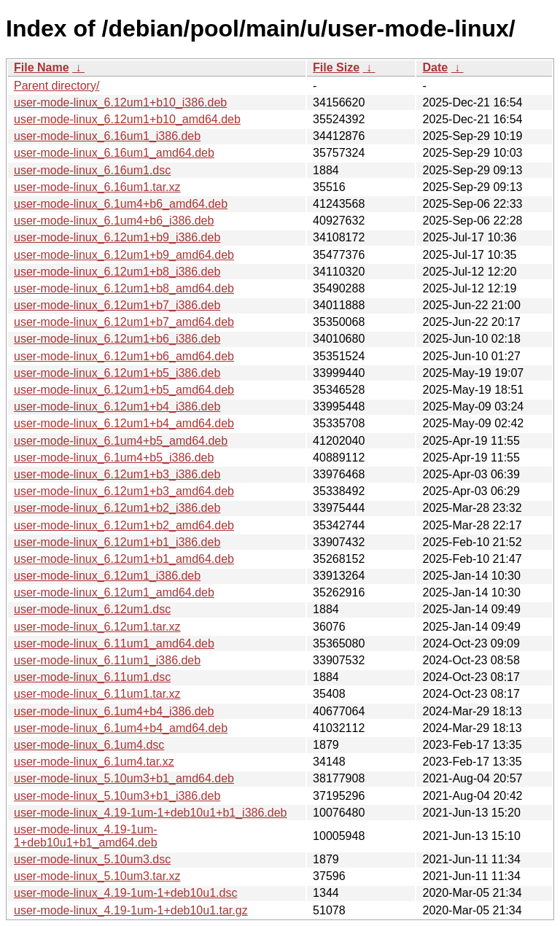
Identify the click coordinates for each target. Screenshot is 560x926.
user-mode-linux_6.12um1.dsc (92, 609)
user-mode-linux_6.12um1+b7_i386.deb (117, 305)
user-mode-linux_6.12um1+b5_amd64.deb (124, 390)
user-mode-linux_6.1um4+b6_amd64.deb (121, 204)
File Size (336, 67)
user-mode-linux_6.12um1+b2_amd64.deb (124, 525)
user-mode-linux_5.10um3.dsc (92, 859)
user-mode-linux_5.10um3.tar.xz (97, 876)
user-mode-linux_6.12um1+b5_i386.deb (117, 373)
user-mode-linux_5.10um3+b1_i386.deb (117, 796)
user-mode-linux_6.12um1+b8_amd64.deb (124, 288)
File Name (42, 67)
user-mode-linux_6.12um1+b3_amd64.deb (124, 491)
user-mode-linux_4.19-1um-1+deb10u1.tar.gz (131, 910)
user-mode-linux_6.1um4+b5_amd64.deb (121, 441)
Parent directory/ (57, 86)
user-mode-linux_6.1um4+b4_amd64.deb (121, 728)
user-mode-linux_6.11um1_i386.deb (107, 660)
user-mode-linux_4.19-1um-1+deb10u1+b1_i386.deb (151, 813)
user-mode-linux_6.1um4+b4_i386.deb (114, 711)
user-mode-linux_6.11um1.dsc (92, 677)
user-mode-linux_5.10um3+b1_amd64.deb (124, 778)
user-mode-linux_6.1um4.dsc (89, 745)
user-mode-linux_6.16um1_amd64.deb (114, 153)
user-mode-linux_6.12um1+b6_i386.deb (117, 339)
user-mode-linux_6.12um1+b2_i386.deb (117, 508)
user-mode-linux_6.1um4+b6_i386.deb (114, 221)
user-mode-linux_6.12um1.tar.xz (97, 627)
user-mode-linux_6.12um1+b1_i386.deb (117, 542)
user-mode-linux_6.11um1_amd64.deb (114, 643)
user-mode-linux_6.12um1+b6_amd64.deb (124, 356)
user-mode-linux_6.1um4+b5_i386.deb (114, 458)
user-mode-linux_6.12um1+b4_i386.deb (117, 406)
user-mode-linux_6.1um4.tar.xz (94, 762)
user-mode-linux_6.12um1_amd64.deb (114, 592)
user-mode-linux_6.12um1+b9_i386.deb (117, 237)
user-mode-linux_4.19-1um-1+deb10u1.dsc (125, 893)
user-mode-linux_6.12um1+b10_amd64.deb (127, 119)
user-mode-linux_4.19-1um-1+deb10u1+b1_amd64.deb (86, 836)
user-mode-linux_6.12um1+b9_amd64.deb (124, 255)
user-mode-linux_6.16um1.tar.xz (97, 187)
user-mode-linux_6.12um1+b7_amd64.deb (124, 322)
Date (435, 67)
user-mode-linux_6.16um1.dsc (92, 170)
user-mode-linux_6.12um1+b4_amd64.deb (124, 423)
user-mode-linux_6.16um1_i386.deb (107, 136)
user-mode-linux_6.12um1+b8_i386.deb (117, 272)
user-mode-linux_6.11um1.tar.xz (97, 694)
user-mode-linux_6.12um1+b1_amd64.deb (124, 559)
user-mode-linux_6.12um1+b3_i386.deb (117, 474)
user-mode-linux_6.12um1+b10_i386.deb (120, 102)
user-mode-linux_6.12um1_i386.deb (107, 576)
